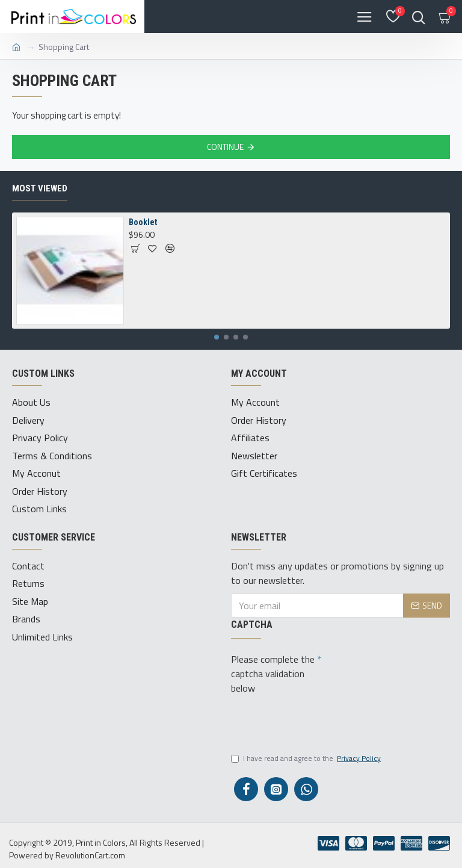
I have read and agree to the (307, 756)
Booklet (143, 222)
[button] (217, 337)
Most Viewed (40, 188)
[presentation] (322, 719)
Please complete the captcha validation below (273, 671)
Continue (225, 147)
